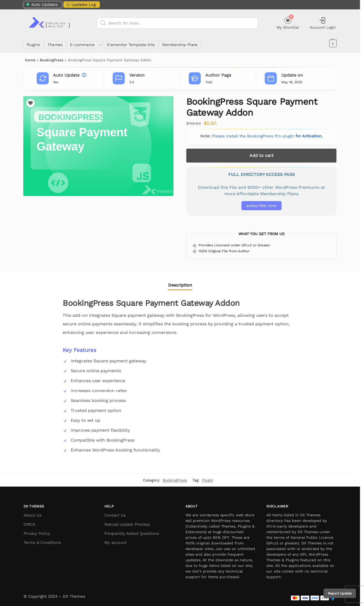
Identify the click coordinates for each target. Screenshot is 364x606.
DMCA (29, 521)
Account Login (323, 23)
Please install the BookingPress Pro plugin (267, 133)
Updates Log (80, 4)
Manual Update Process (127, 521)
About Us (33, 512)
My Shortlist (288, 22)
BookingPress (52, 57)
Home (30, 57)
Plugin (208, 477)
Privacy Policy (37, 530)
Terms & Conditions (42, 540)
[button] (332, 43)
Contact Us (115, 512)
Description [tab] (180, 282)
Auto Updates (42, 5)
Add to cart (261, 153)
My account (115, 540)
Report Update (340, 593)
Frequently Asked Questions (132, 530)
